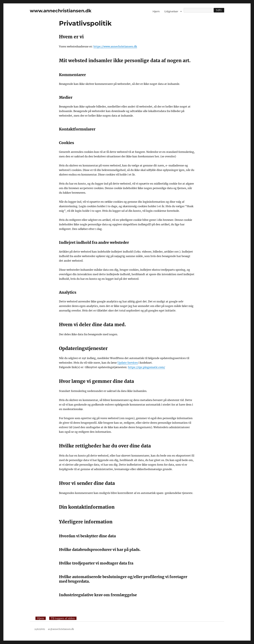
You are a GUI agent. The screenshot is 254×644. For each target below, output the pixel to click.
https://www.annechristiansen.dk (115, 46)
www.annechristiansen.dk (61, 11)
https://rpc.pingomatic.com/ (147, 367)
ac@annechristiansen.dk (61, 629)
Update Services (128, 363)
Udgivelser (171, 11)
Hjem (156, 11)
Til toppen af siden (63, 618)
